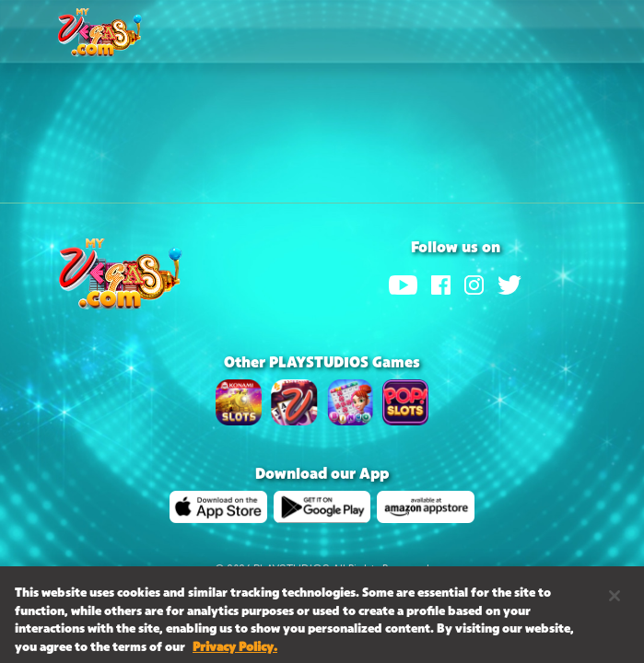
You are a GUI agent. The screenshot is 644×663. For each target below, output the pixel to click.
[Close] (615, 599)
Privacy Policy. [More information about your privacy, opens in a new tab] (235, 651)
